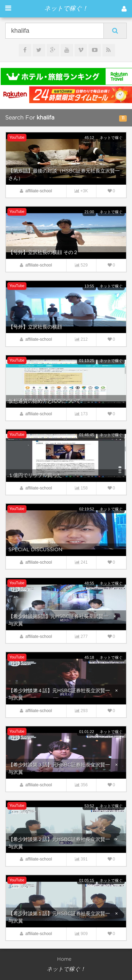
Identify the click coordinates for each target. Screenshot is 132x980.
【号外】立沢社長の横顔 (35, 327)
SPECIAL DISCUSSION (35, 550)
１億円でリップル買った (35, 476)
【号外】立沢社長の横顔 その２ (43, 253)
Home (64, 959)
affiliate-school (39, 191)
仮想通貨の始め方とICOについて (45, 401)
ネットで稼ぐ (111, 138)
